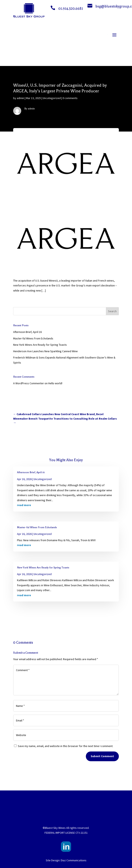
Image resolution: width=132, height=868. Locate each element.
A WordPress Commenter (29, 383)
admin (20, 98)
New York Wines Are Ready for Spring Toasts (40, 345)
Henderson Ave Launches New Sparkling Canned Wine (45, 351)
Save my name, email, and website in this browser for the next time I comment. (65, 746)
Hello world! (55, 383)
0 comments (70, 98)
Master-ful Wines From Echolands (33, 338)
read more (24, 505)
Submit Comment (102, 756)
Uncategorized (52, 98)
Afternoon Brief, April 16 (27, 332)
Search (112, 311)
